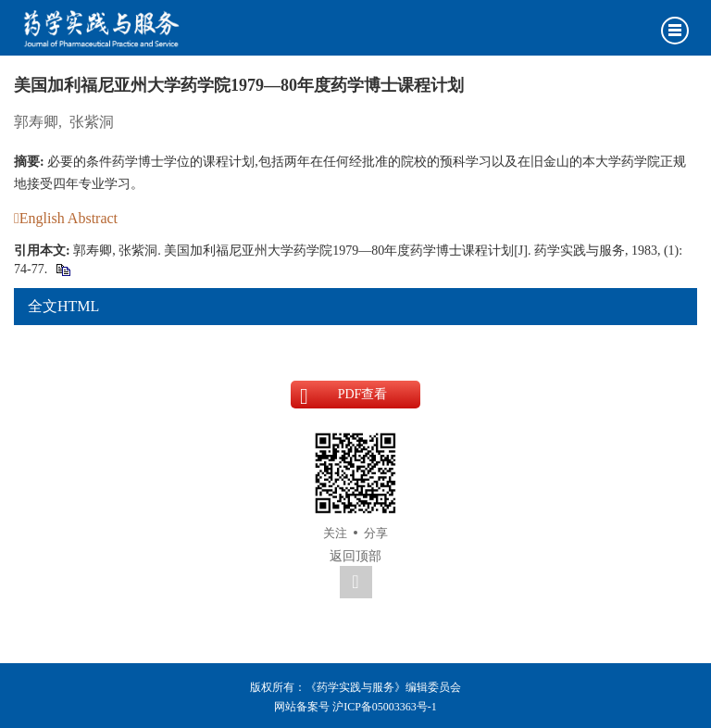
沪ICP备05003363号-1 (385, 707)
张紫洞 (92, 122)
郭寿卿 (36, 122)
